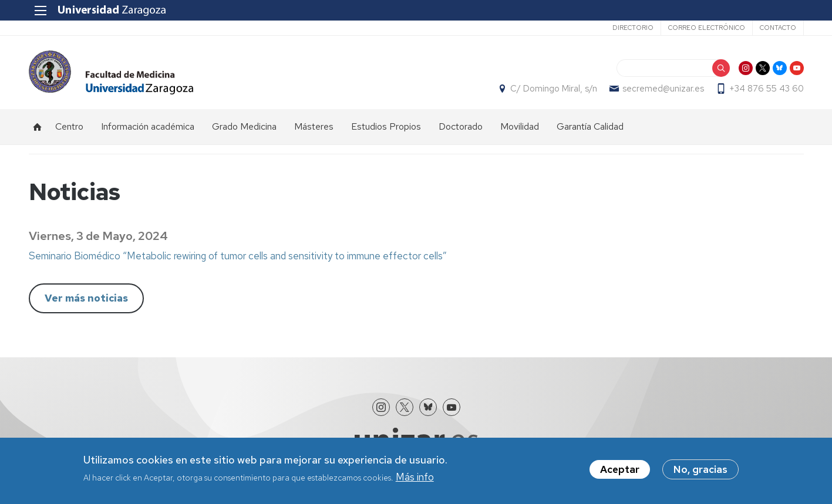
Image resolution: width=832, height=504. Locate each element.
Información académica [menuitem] (148, 126)
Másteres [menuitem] (314, 126)
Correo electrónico (707, 28)
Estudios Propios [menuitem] (386, 126)
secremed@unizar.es (663, 89)
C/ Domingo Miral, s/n (554, 89)
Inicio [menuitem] (38, 127)
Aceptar (620, 469)
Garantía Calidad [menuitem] (590, 126)
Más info (415, 477)
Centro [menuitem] (69, 126)
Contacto (778, 28)
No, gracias (700, 469)
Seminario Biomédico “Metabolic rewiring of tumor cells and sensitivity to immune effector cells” (238, 256)
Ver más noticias (86, 298)
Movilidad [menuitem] (520, 126)
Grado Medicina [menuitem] (244, 126)
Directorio (633, 28)
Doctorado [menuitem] (461, 126)
